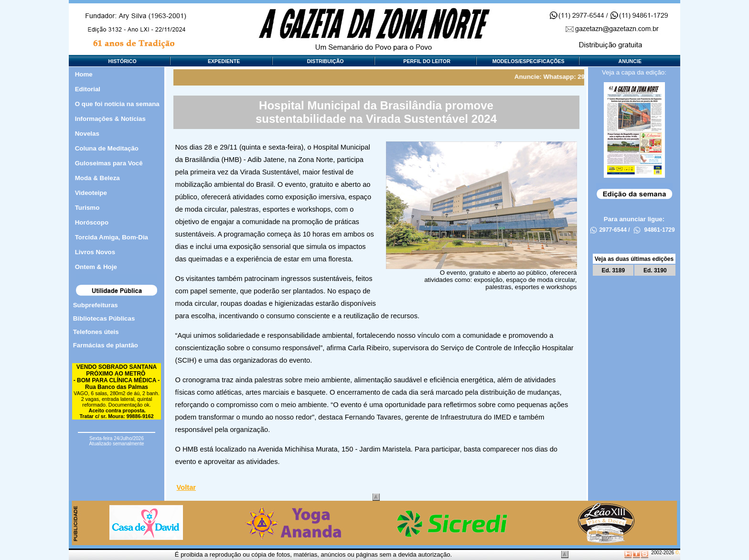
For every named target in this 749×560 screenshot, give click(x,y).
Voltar (186, 487)
